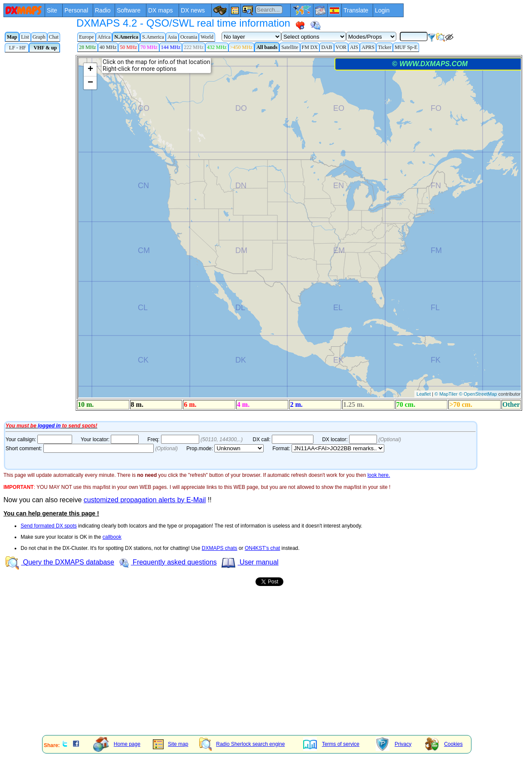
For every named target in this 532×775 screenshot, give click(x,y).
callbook (112, 537)
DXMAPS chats (220, 548)
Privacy (394, 744)
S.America (153, 37)
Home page (117, 744)
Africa (104, 37)
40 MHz (108, 47)
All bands (267, 47)
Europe (87, 37)
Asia (172, 37)
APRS (368, 47)
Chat (54, 37)
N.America (126, 37)
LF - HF (17, 48)
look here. (379, 475)
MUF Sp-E (406, 47)
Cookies (444, 744)
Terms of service (331, 744)
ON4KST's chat (262, 548)
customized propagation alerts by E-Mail (145, 500)
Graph (39, 37)
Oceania (189, 37)
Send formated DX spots (49, 526)
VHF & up (44, 48)
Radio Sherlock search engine (242, 744)
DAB (327, 47)
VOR (341, 47)
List (25, 37)
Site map (170, 744)
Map (12, 37)
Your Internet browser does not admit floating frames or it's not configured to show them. (268, 237)
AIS (354, 47)
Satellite (290, 47)
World (207, 37)
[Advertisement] (185, 669)
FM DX (310, 47)
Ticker (385, 47)
